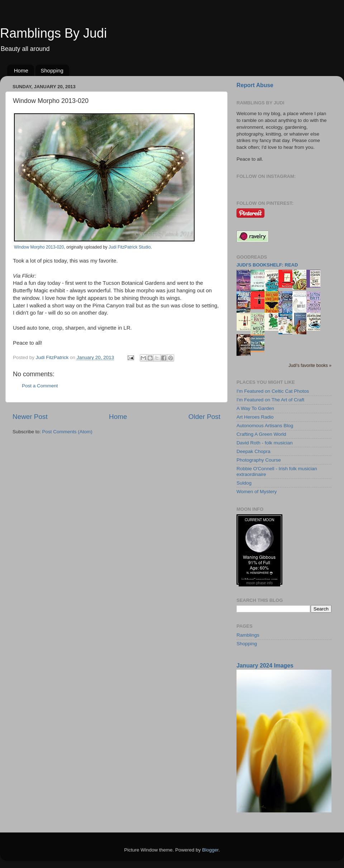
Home (21, 70)
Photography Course (259, 460)
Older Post (204, 417)
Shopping (52, 70)
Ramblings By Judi (53, 33)
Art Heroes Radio (255, 417)
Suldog (244, 483)
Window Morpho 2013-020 (39, 247)
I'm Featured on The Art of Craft (270, 400)
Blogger (210, 850)
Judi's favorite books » (310, 365)
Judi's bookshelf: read (267, 265)
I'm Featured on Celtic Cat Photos (273, 391)
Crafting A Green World (261, 434)
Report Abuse (255, 85)
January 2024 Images (265, 666)
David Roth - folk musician (265, 443)
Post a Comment (40, 386)
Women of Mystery (257, 492)
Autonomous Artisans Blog (265, 426)
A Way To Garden (255, 408)
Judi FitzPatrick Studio (130, 247)
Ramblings (248, 635)
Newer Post (30, 417)
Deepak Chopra (254, 451)
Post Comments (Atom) (67, 432)
